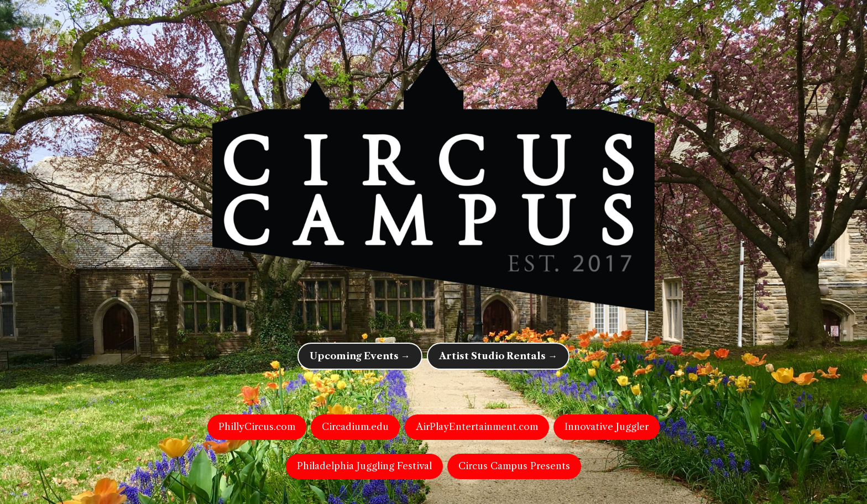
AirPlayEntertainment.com (477, 427)
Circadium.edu (355, 427)
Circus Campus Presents (514, 466)
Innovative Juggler (607, 427)
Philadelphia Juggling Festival (364, 466)
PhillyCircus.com (257, 427)
